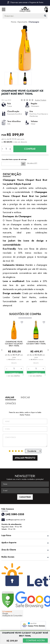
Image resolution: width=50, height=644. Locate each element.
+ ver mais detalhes (13, 376)
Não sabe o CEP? (32, 163)
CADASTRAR (25, 497)
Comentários (25, 440)
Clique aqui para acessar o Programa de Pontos (25, 2)
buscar (45, 16)
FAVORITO (22, 322)
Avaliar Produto (41, 100)
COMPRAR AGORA (35, 640)
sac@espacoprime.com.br (15, 520)
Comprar (30, 149)
